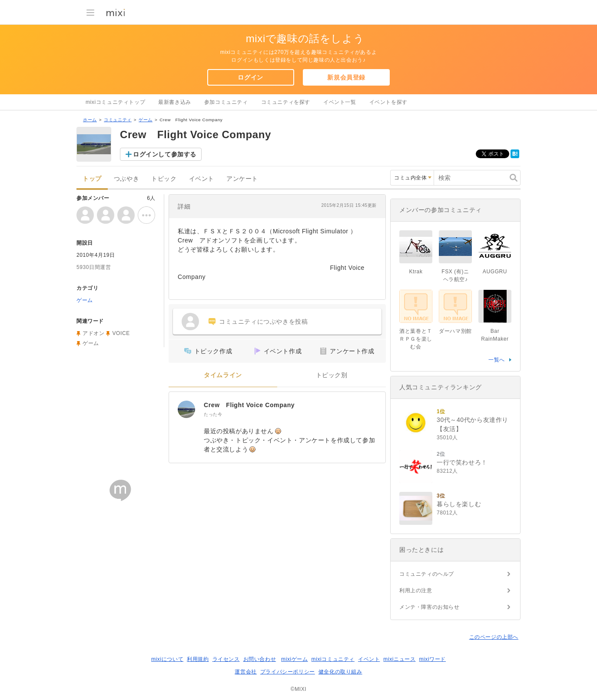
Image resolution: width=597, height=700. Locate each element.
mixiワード (432, 659)
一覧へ (497, 360)
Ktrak (416, 272)
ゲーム (146, 120)
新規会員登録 (346, 77)
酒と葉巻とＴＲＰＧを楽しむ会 (416, 339)
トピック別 (332, 375)
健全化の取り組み (340, 672)
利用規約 (198, 659)
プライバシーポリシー (288, 672)
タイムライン (223, 375)
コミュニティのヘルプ (427, 574)
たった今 (213, 414)
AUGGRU (495, 272)
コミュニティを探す (286, 102)
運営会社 (245, 672)
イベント (202, 179)
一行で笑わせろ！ (462, 462)
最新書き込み (175, 102)
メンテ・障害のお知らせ (430, 607)
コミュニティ (118, 120)
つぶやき (126, 179)
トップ (92, 179)
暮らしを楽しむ (459, 504)
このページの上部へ (494, 637)
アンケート (242, 179)
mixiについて (167, 659)
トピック (164, 179)
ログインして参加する (165, 154)
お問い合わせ (260, 659)
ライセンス (226, 659)
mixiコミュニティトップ (115, 102)
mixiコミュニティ (333, 659)
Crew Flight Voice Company (249, 405)
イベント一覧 (340, 102)
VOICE (121, 333)
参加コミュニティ (226, 102)
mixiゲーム (295, 659)
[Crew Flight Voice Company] (186, 409)
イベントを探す (388, 102)
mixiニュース (399, 659)
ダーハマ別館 (455, 331)
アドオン (93, 333)
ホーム (90, 120)
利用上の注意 (416, 591)
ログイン (250, 77)
